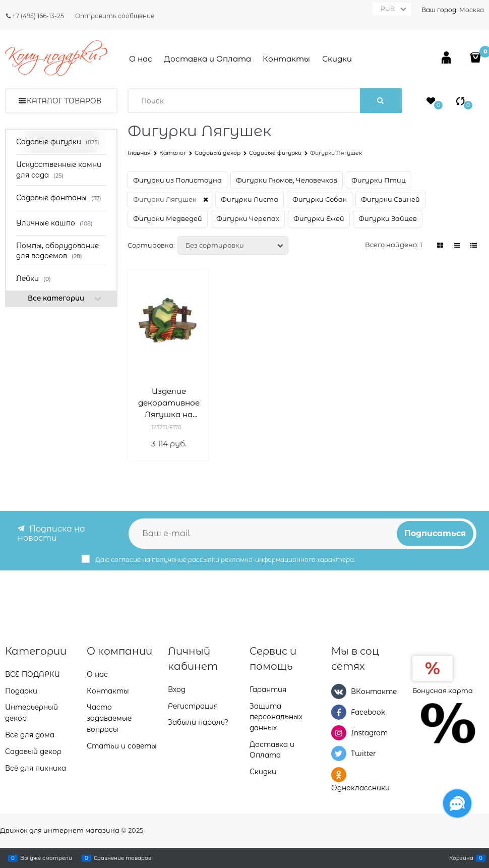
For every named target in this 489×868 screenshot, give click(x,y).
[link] (441, 245)
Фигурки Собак (320, 199)
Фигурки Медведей (168, 218)
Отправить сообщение (115, 16)
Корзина (461, 858)
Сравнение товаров (123, 858)
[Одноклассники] (339, 774)
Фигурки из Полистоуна (177, 180)
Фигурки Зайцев (388, 218)
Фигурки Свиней (390, 199)
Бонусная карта (443, 689)
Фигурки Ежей (319, 218)
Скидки (337, 59)
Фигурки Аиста (250, 199)
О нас (141, 59)
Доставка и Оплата (207, 59)
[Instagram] (339, 732)
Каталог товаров (64, 101)
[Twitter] (339, 754)
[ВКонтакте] (339, 690)
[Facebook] (339, 712)
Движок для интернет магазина (60, 830)
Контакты (286, 59)
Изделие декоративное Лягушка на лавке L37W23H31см (169, 403)
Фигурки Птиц (379, 180)
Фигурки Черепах (248, 218)
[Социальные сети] (457, 803)
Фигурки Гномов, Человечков (287, 180)
